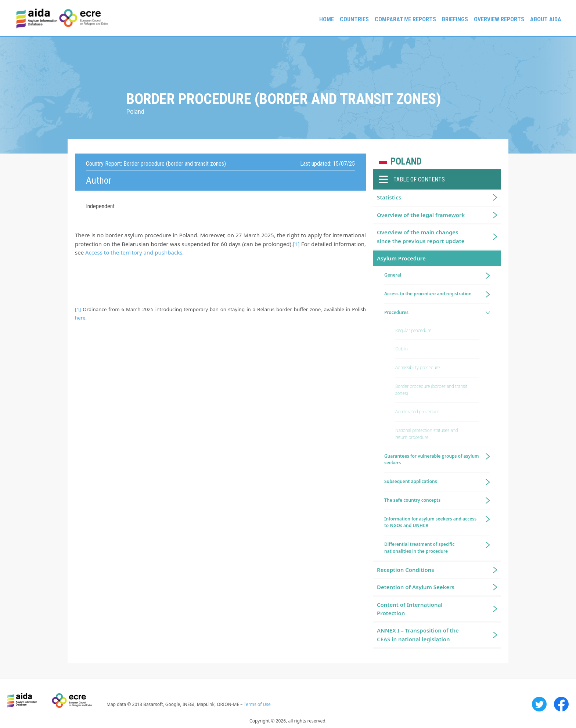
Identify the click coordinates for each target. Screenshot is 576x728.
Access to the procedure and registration (428, 294)
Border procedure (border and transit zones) (431, 390)
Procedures (396, 312)
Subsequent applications (411, 481)
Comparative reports (405, 19)
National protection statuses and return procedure (426, 434)
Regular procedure (413, 330)
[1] (296, 244)
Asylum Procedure (401, 258)
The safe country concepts (412, 500)
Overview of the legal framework (421, 215)
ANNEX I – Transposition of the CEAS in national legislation (418, 635)
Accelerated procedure (417, 412)
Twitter (539, 704)
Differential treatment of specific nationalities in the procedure (419, 548)
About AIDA (546, 19)
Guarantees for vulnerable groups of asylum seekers (432, 459)
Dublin (402, 349)
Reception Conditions (406, 570)
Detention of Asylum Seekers (416, 587)
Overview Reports (499, 19)
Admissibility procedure (418, 367)
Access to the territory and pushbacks (134, 252)
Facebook (561, 704)
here (80, 318)
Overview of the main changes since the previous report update (421, 236)
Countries (354, 19)
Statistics (389, 197)
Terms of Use (257, 704)
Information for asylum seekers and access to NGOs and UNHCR (430, 522)
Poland (406, 161)
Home (327, 19)
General (393, 275)
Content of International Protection (410, 609)
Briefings (455, 19)
